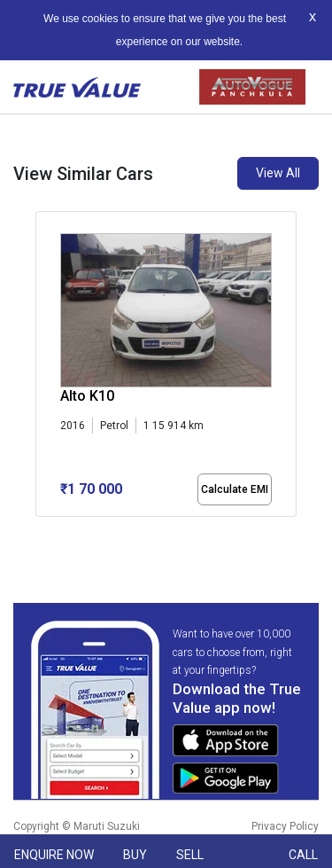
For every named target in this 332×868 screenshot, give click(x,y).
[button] (41, 532)
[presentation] (45, 367)
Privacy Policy (285, 826)
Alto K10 (87, 396)
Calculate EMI (235, 489)
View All (278, 173)
